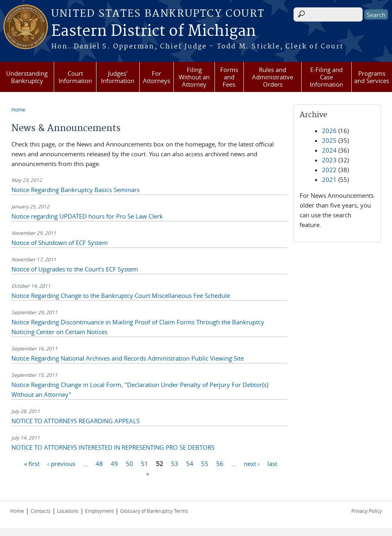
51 (145, 463)
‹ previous (61, 463)
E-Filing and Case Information (326, 77)
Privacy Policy (367, 511)
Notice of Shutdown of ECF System (60, 243)
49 (114, 463)
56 (220, 463)
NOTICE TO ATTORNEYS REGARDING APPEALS (76, 421)
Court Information (75, 77)
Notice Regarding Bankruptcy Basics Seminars (76, 190)
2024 (329, 150)
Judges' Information (118, 77)
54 (190, 463)
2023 (329, 160)
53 (175, 463)
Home (18, 109)
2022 (329, 170)
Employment (99, 511)
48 (99, 463)
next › (252, 463)
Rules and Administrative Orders (273, 77)
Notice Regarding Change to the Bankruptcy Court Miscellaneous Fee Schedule (121, 295)
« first (32, 463)
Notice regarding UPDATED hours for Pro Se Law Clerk (87, 216)
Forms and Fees (229, 77)
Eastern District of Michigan (154, 31)
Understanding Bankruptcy (27, 77)
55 (205, 463)
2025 (329, 140)
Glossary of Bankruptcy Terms (154, 511)
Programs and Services (372, 77)
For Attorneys (157, 77)
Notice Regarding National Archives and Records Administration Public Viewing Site (128, 358)
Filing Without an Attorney (194, 77)
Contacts (41, 511)
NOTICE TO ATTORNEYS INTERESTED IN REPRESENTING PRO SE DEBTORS (113, 447)
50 (129, 463)
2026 (329, 131)
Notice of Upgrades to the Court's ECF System (75, 269)
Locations (68, 511)
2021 (329, 179)
